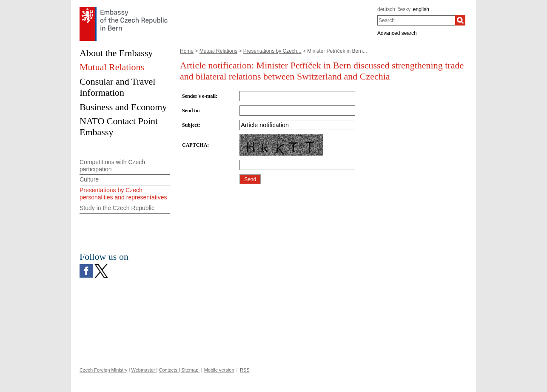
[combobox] (416, 20)
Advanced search (397, 33)
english (421, 9)
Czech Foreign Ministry (103, 370)
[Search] (460, 20)
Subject (190, 125)
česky (404, 9)
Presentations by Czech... (272, 51)
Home (187, 51)
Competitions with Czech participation (112, 166)
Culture (89, 179)
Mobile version (219, 370)
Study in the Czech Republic (117, 208)
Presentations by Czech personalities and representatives (123, 194)
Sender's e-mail (199, 96)
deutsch (386, 9)
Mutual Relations (218, 51)
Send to (190, 111)
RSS (245, 370)
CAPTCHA (195, 145)
